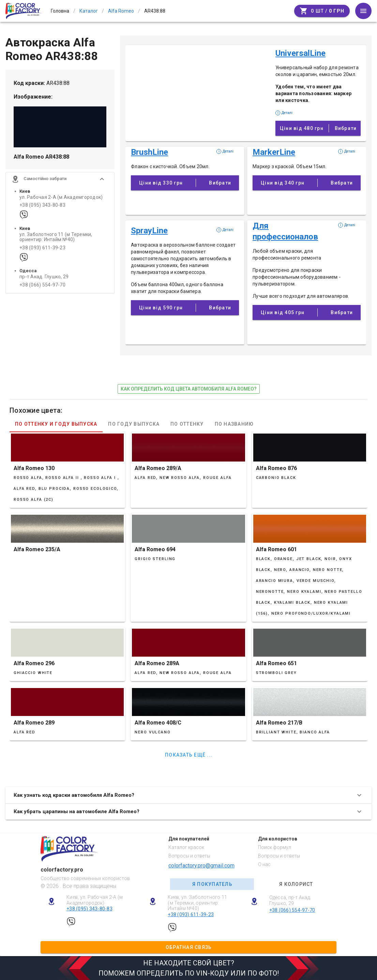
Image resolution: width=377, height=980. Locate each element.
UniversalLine (300, 53)
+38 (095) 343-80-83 (42, 205)
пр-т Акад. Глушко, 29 (44, 277)
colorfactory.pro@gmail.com (201, 866)
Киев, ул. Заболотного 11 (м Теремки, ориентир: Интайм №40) (197, 903)
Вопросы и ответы (189, 856)
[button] (60, 179)
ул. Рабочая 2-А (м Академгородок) (61, 197)
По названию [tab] (234, 424)
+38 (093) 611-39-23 (42, 248)
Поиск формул (275, 847)
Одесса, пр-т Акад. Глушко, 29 (290, 900)
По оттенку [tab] (187, 424)
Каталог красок (186, 847)
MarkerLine (274, 152)
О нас (264, 864)
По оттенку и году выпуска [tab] (56, 424)
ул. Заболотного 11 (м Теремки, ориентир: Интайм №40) (56, 237)
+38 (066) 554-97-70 (42, 285)
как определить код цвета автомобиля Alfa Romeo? (189, 389)
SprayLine (149, 231)
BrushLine (149, 152)
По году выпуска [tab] (134, 424)
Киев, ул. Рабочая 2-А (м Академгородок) (95, 900)
